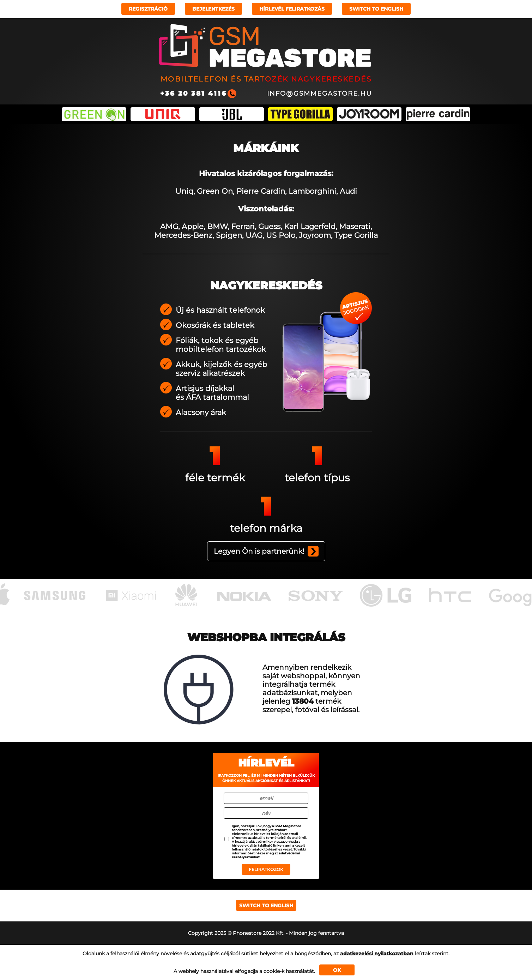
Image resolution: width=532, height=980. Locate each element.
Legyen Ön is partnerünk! (259, 551)
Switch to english (376, 9)
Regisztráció (148, 9)
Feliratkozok (266, 869)
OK (337, 970)
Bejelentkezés (213, 9)
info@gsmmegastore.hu (319, 94)
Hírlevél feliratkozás (292, 9)
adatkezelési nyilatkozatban (377, 954)
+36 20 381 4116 (194, 94)
